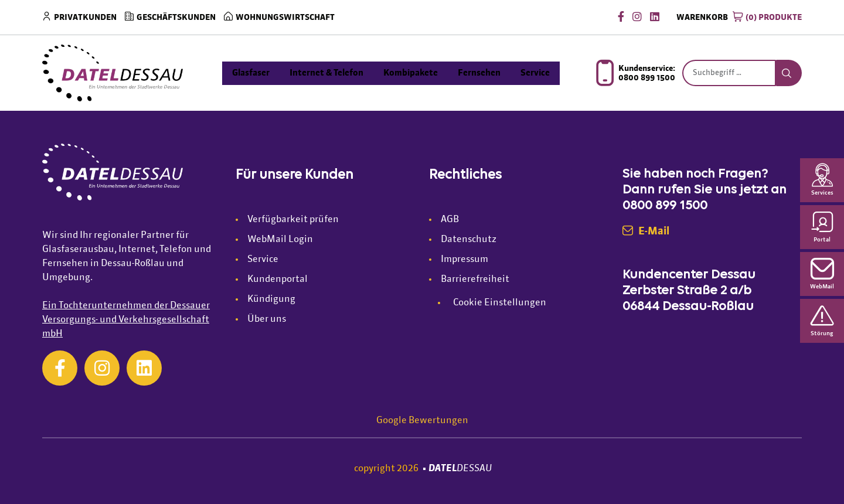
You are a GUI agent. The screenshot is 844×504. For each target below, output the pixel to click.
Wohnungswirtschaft (285, 18)
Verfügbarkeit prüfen (293, 220)
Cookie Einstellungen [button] (500, 303)
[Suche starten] (789, 73)
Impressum (464, 260)
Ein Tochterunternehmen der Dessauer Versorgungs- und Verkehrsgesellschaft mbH (126, 320)
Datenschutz (469, 240)
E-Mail (646, 231)
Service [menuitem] (535, 73)
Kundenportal (278, 280)
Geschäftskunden (176, 18)
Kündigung (271, 299)
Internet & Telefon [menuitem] (326, 73)
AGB (450, 220)
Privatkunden (85, 18)
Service (263, 260)
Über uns (267, 319)
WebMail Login (280, 240)
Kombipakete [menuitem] (411, 73)
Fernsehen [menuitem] (479, 73)
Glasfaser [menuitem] (251, 73)
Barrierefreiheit (475, 280)
